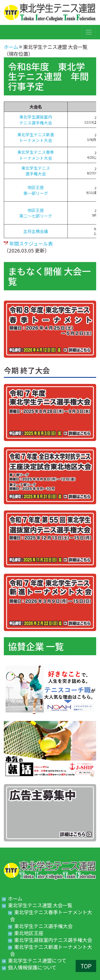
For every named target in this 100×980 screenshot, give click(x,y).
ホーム (11, 47)
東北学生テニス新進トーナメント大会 (36, 137)
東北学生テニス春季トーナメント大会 (36, 155)
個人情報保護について (32, 967)
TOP (86, 966)
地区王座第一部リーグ (36, 190)
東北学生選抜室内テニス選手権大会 (36, 120)
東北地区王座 (29, 933)
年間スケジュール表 (31, 243)
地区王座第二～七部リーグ (36, 213)
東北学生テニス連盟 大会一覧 (40, 905)
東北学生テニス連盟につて (37, 960)
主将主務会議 (36, 231)
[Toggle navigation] (89, 32)
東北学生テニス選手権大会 (36, 171)
